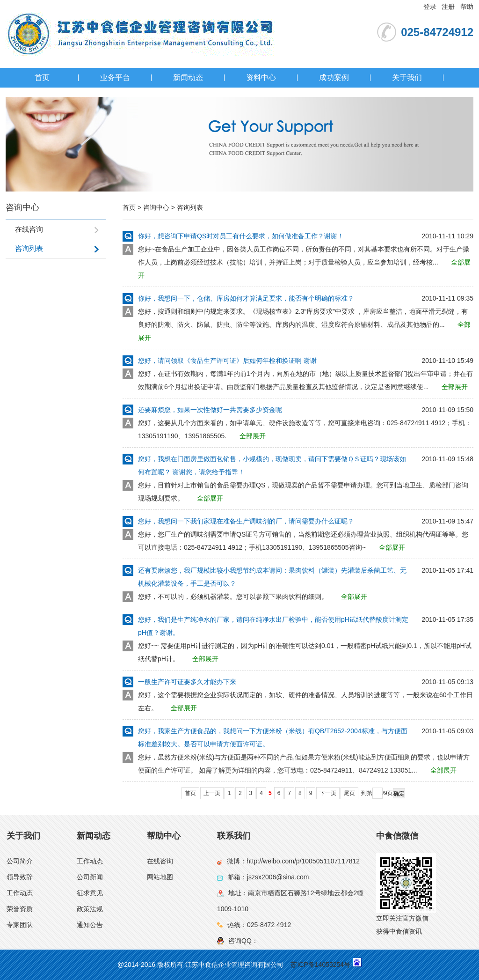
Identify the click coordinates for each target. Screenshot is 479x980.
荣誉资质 (20, 909)
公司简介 (20, 861)
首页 (42, 77)
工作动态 (20, 893)
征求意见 (90, 893)
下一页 (328, 793)
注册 (448, 7)
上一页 (212, 793)
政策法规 (90, 909)
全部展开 (455, 387)
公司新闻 (90, 877)
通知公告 (90, 925)
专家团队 (20, 925)
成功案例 (334, 77)
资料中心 (261, 77)
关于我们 (407, 77)
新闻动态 (188, 77)
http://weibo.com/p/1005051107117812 (303, 861)
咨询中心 (156, 207)
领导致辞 (20, 877)
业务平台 (115, 77)
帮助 (467, 7)
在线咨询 (160, 861)
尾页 (349, 793)
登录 (430, 7)
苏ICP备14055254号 (320, 965)
